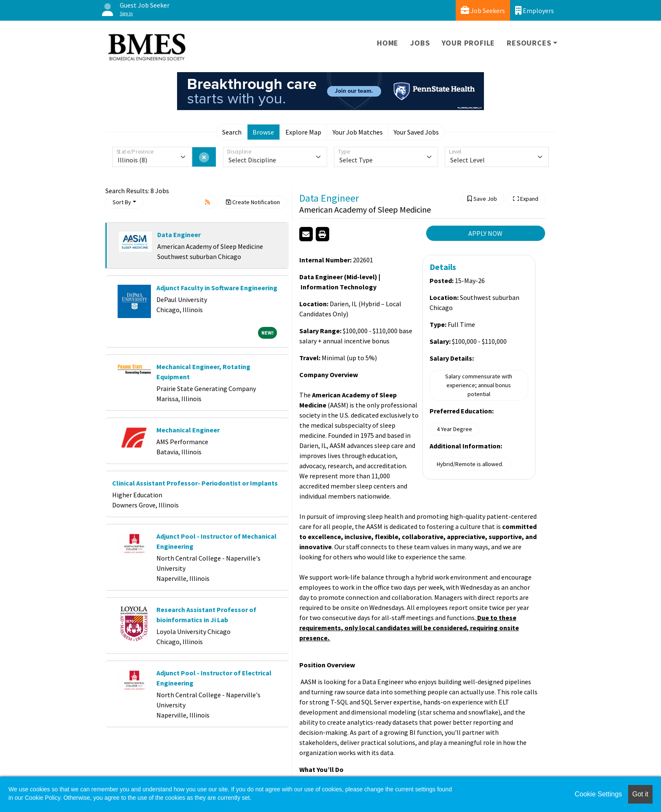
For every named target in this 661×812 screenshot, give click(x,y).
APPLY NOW (485, 233)
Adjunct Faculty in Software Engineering (217, 288)
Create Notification (253, 202)
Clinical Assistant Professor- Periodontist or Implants (195, 483)
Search (232, 132)
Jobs (420, 43)
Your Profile (469, 43)
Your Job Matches (358, 132)
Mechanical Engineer (188, 430)
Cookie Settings (598, 794)
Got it (640, 794)
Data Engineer (179, 235)
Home (388, 43)
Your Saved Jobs (416, 132)
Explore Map (303, 132)
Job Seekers (483, 10)
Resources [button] (529, 43)
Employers (535, 10)
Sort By (122, 202)
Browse (263, 132)
